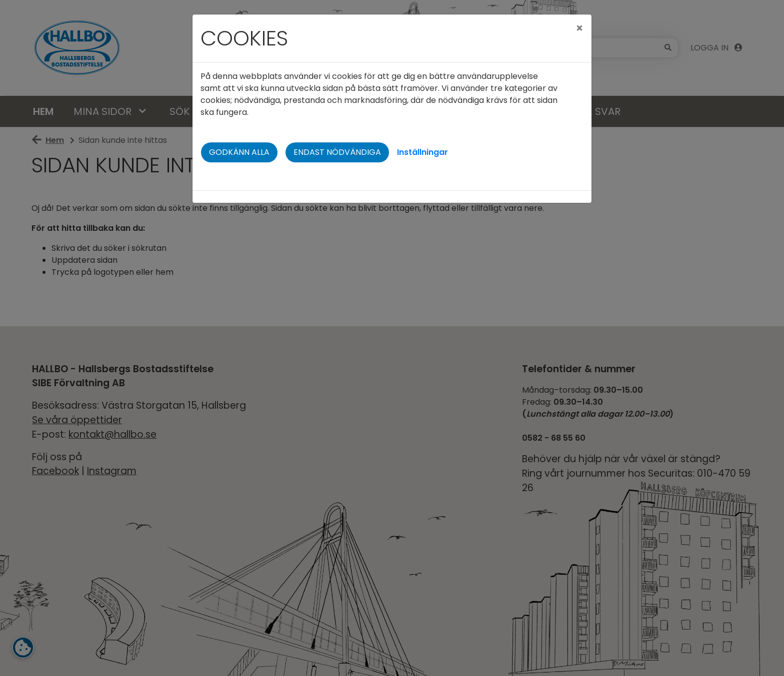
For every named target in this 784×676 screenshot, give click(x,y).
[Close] (579, 28)
